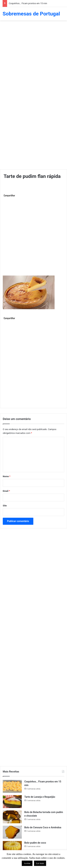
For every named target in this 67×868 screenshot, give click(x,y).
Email (6, 491)
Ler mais (40, 863)
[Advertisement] (33, 57)
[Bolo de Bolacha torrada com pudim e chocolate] (12, 817)
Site (5, 506)
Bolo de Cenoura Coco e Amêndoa (43, 827)
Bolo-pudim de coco (35, 843)
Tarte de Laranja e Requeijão (40, 797)
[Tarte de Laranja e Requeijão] (12, 802)
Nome (7, 476)
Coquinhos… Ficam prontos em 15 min (28, 3)
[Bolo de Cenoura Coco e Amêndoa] (12, 832)
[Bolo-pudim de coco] (12, 847)
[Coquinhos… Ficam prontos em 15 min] (12, 786)
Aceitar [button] (27, 863)
